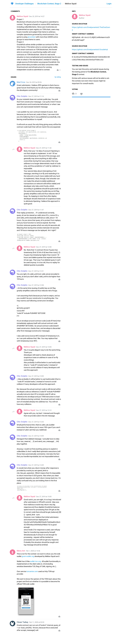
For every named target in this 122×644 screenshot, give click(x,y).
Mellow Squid (85, 15)
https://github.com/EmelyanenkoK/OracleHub (90, 49)
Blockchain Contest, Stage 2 (49, 4)
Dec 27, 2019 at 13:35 (36, 422)
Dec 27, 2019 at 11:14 (36, 96)
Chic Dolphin (22, 96)
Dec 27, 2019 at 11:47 (36, 210)
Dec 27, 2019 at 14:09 (36, 436)
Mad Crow (21, 82)
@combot (32, 37)
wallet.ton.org (35, 561)
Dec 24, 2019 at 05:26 (34, 82)
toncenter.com (32, 571)
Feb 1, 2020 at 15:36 (33, 551)
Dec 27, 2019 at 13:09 (36, 376)
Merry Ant (21, 551)
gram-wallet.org (28, 556)
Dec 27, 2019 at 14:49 (36, 465)
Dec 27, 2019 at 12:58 (36, 285)
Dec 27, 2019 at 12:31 (36, 271)
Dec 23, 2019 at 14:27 (37, 16)
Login (109, 4)
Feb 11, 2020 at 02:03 (37, 622)
